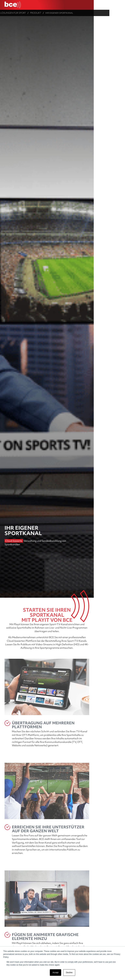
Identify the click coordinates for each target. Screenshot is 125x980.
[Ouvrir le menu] (120, 5)
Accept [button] (56, 973)
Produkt (49, 13)
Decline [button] (69, 973)
